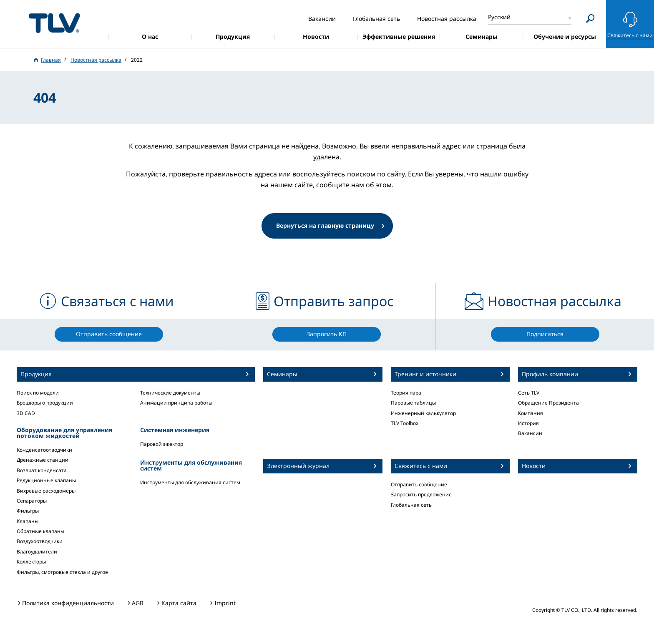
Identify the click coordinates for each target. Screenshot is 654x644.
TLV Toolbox (405, 423)
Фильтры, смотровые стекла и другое (62, 572)
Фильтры (28, 511)
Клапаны (28, 521)
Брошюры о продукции (45, 403)
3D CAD (26, 413)
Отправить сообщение (419, 484)
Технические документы (170, 393)
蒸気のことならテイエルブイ (54, 23)
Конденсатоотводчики (44, 450)
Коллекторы (31, 562)
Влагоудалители (37, 552)
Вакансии (530, 433)
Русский (499, 17)
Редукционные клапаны (46, 480)
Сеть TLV (529, 393)
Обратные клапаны (40, 531)
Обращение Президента (548, 403)
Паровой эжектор (162, 444)
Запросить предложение (421, 494)
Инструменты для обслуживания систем (190, 482)
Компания (531, 413)
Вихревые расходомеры (46, 491)
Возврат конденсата (42, 470)
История (528, 423)
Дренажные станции (43, 460)
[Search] (590, 19)
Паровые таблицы (413, 403)
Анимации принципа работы (176, 403)
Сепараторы (32, 501)
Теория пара (406, 393)
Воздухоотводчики (40, 541)
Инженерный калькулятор (423, 413)
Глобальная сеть (411, 505)
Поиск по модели (38, 393)
